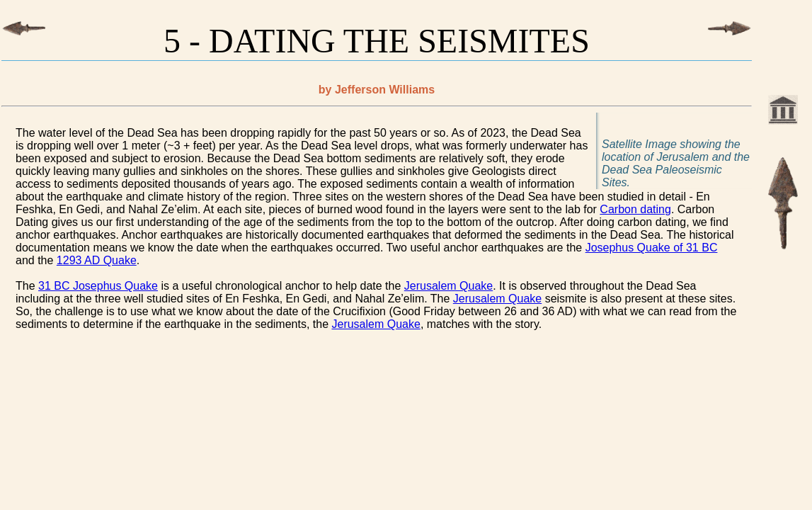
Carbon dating (635, 209)
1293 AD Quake (97, 260)
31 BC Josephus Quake (98, 286)
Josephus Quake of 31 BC (652, 248)
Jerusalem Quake (448, 286)
